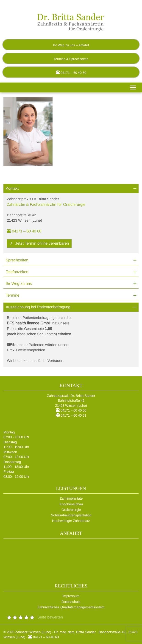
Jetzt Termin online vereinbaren (39, 243)
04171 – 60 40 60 (71, 72)
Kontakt (12, 188)
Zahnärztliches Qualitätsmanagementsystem (71, 607)
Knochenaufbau (71, 504)
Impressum (71, 596)
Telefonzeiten (17, 272)
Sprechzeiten (17, 260)
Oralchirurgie (71, 510)
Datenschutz (71, 602)
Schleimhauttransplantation (71, 515)
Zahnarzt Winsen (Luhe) (33, 632)
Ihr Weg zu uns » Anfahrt (71, 45)
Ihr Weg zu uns (19, 284)
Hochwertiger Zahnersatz (71, 521)
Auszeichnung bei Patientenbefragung (38, 307)
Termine (13, 295)
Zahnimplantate (71, 498)
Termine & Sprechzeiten (71, 59)
